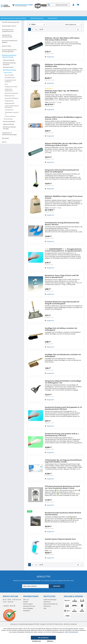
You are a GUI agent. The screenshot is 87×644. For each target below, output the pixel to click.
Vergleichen (50, 57)
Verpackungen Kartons (9, 26)
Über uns (26, 600)
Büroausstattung (8, 119)
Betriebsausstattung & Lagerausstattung (9, 56)
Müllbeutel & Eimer (10, 96)
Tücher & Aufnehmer (10, 116)
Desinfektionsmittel (10, 78)
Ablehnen (50, 641)
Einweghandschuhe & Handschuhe (10, 81)
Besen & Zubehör (9, 75)
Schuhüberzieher (9, 110)
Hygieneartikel (8, 73)
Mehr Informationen (72, 632)
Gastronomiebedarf (9, 121)
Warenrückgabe (28, 608)
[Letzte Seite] (36, 29)
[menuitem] (59, 5)
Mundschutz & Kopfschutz (11, 93)
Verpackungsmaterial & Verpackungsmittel (9, 51)
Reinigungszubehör (10, 103)
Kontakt (26, 602)
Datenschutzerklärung (50, 604)
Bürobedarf (6, 138)
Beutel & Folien (7, 46)
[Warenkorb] (78, 5)
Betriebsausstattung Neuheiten (9, 64)
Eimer (6, 84)
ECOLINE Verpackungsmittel (11, 22)
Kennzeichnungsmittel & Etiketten (10, 41)
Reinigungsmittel (9, 101)
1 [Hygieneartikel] (30, 29)
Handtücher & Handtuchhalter (9, 90)
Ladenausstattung (9, 60)
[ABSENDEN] (57, 586)
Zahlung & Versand (29, 606)
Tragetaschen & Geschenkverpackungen (9, 134)
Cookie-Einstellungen (50, 600)
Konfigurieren (36, 641)
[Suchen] (49, 5)
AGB (45, 608)
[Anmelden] (74, 5)
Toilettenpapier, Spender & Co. (12, 113)
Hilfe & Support (28, 604)
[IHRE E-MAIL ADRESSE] (36, 586)
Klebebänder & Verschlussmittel (7, 36)
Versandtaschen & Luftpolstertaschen (8, 30)
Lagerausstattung (8, 124)
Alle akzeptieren (43, 638)
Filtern (32, 24)
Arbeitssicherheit (8, 67)
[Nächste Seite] (33, 29)
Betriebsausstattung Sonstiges (9, 128)
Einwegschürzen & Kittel (11, 87)
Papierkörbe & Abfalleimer (12, 98)
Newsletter (27, 611)
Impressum (47, 602)
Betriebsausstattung (9, 70)
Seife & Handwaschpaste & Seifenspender (12, 107)
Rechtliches (47, 606)
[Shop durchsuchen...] (58, 5)
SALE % (4, 142)
